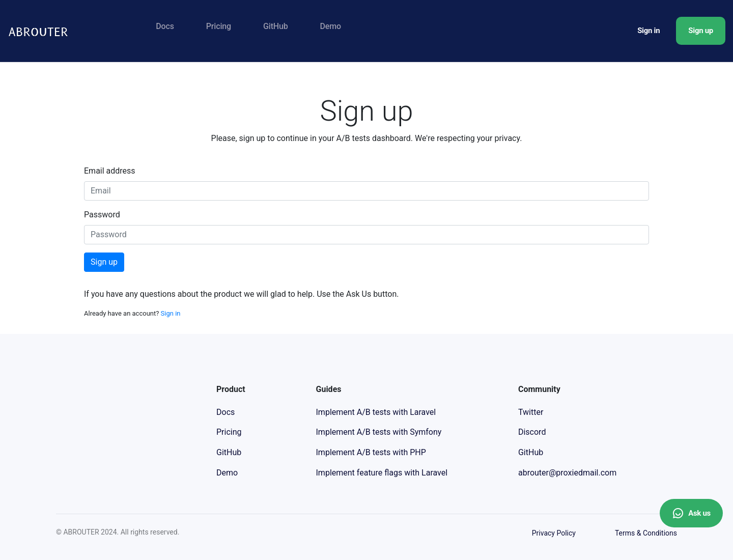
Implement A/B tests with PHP (371, 452)
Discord (532, 432)
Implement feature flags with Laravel (382, 473)
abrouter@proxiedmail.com (567, 473)
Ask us (691, 513)
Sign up (701, 31)
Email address (110, 171)
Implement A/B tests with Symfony (379, 432)
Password (102, 215)
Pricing (219, 26)
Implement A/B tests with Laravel (376, 412)
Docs (165, 26)
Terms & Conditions (646, 533)
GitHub (276, 26)
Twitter (531, 412)
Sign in (649, 31)
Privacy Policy (554, 533)
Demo (331, 26)
